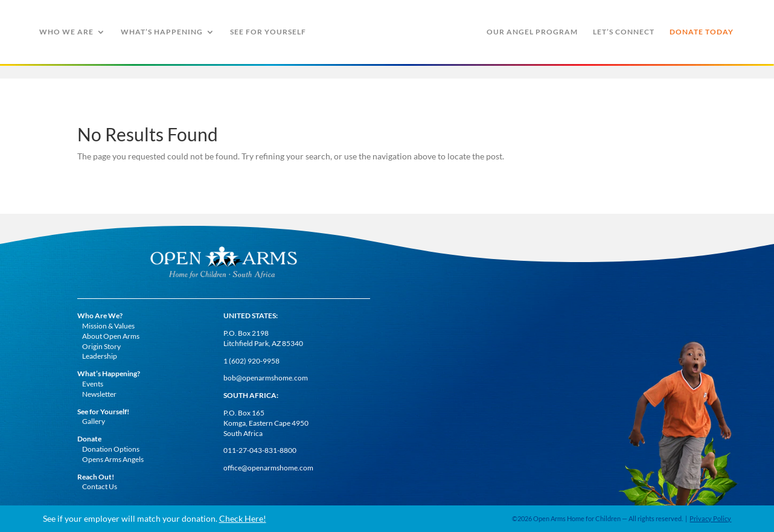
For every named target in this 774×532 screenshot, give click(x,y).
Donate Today (702, 32)
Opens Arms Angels (113, 459)
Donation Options (111, 449)
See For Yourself (268, 32)
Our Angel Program (532, 32)
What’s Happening (162, 32)
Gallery (94, 421)
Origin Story (101, 346)
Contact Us (100, 486)
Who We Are (66, 32)
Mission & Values (108, 326)
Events (93, 384)
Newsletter (99, 394)
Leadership (100, 356)
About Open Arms (111, 336)
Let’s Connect (624, 32)
